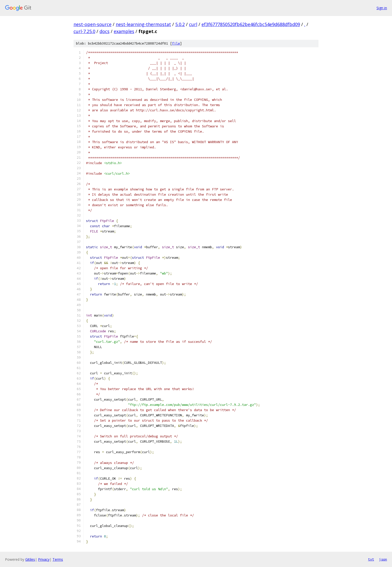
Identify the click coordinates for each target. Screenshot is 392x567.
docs (104, 31)
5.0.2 (180, 24)
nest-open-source (92, 24)
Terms (58, 559)
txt (371, 559)
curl (193, 24)
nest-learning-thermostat (143, 24)
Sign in (382, 8)
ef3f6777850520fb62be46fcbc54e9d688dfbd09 (251, 24)
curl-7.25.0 (84, 31)
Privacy (44, 559)
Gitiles (30, 559)
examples (124, 31)
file (176, 43)
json (383, 559)
